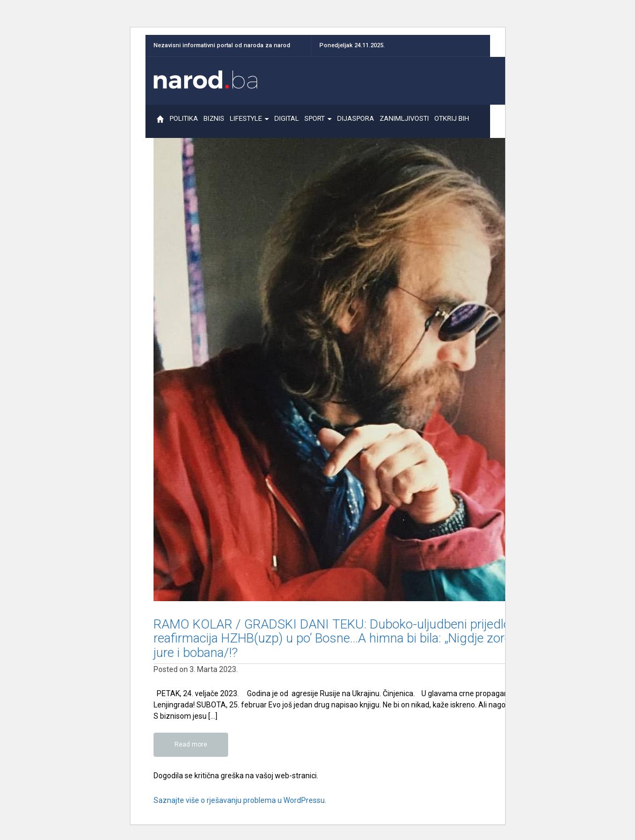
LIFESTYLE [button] (249, 123)
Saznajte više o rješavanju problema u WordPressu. (240, 800)
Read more (191, 744)
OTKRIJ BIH (451, 123)
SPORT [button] (318, 123)
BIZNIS (214, 123)
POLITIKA (184, 123)
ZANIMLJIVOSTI (404, 123)
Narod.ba (206, 79)
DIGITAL (287, 123)
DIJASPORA (355, 123)
